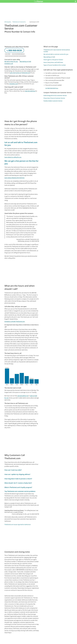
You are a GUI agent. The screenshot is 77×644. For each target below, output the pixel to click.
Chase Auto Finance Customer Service (54, 98)
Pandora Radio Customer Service (53, 101)
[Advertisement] (22, 107)
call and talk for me (23, 396)
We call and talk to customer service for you (56, 54)
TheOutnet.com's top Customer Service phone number (57, 51)
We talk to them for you (11, 61)
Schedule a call (9, 64)
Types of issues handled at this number (55, 65)
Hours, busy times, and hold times (53, 62)
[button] (75, 1)
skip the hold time (30, 91)
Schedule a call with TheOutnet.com (15, 322)
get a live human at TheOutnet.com (20, 73)
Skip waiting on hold (25, 61)
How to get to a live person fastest (53, 60)
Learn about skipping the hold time (14, 178)
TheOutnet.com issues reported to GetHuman (18, 525)
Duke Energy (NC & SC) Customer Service (55, 95)
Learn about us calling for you (13, 157)
